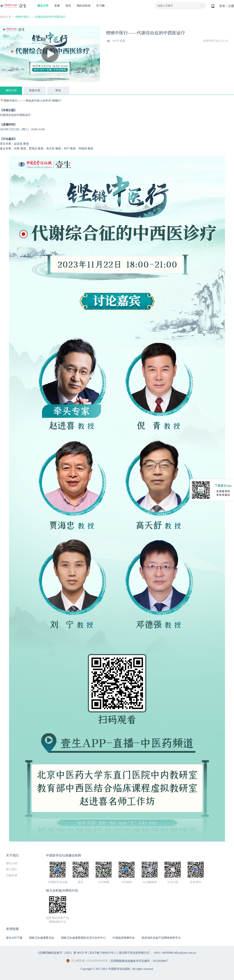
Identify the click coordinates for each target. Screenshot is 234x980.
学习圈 (100, 6)
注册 (231, 6)
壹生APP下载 (14, 938)
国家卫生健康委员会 (42, 938)
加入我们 (12, 869)
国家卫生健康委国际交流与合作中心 (83, 938)
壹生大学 (43, 6)
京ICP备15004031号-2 (102, 953)
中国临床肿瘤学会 (124, 938)
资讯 (68, 6)
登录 (222, 6)
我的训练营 (84, 6)
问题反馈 (12, 875)
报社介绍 (12, 863)
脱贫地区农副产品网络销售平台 (161, 938)
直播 (57, 6)
